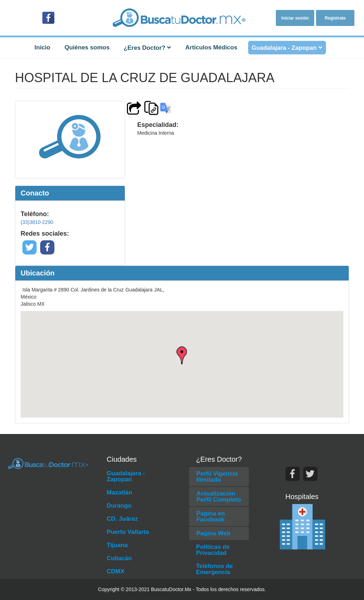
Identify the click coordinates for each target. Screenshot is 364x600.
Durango (119, 506)
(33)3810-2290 (37, 222)
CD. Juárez (122, 519)
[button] (182, 355)
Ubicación (38, 273)
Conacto (35, 193)
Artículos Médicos (211, 47)
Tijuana (117, 545)
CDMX (116, 571)
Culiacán (119, 558)
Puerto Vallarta (128, 532)
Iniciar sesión (295, 18)
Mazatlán (119, 492)
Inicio (42, 47)
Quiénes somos (87, 47)
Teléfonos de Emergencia (214, 569)
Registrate (335, 18)
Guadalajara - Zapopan (126, 476)
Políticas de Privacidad (213, 550)
